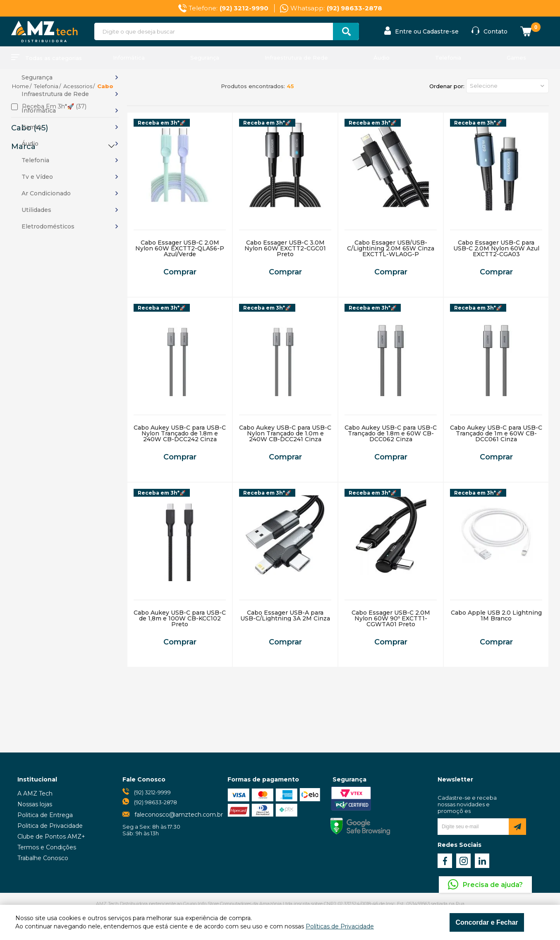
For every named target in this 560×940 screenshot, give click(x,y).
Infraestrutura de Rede (296, 58)
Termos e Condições (47, 847)
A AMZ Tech (35, 793)
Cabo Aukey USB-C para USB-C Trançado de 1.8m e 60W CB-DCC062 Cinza (391, 433)
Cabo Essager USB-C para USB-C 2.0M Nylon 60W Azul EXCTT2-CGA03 (496, 248)
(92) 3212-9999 (152, 792)
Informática (129, 58)
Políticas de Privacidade (340, 926)
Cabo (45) (30, 128)
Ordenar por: (447, 86)
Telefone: (229, 8)
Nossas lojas (35, 804)
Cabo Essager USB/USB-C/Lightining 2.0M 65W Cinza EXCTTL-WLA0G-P (391, 248)
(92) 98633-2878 (156, 802)
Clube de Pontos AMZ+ (51, 837)
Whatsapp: (336, 8)
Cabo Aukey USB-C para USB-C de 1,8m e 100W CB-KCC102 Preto (180, 618)
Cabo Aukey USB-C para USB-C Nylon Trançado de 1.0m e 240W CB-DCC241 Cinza (285, 433)
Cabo (105, 86)
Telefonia (448, 58)
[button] (507, 86)
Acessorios (78, 86)
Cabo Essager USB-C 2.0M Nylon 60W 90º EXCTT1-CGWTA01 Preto (391, 618)
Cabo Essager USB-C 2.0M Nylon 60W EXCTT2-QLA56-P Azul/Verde (180, 248)
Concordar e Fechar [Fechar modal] (487, 922)
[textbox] (227, 31)
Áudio (382, 58)
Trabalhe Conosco (43, 858)
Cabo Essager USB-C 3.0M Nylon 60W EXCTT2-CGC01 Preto (285, 248)
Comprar (180, 272)
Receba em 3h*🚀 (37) (54, 107)
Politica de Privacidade (50, 826)
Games (516, 58)
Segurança (205, 58)
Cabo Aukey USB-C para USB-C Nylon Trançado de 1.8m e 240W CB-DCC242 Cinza (180, 433)
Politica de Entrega (45, 815)
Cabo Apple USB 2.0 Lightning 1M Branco (496, 615)
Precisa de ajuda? (493, 885)
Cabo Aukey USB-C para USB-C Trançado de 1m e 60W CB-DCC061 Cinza (496, 433)
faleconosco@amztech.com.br (179, 815)
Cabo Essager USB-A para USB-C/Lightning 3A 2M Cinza (285, 615)
